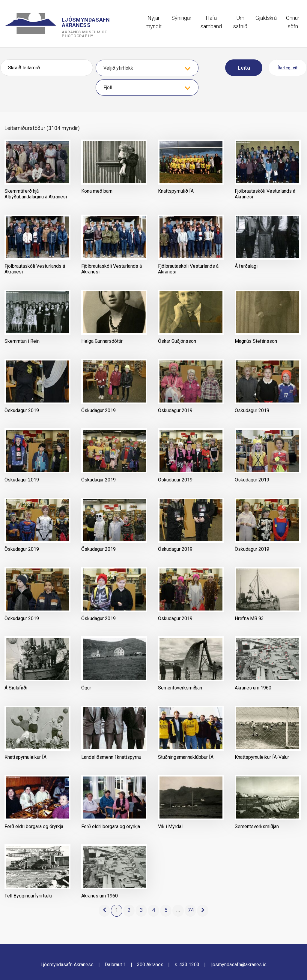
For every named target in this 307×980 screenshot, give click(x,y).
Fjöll (108, 87)
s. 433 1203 (187, 965)
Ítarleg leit (288, 68)
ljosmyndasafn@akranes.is (238, 965)
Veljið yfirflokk (118, 68)
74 (191, 910)
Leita (244, 68)
